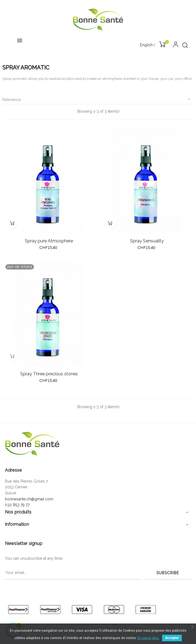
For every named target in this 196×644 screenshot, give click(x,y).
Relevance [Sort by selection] (98, 99)
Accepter (172, 638)
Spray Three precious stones (49, 374)
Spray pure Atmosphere (49, 241)
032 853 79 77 (17, 505)
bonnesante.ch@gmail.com (29, 499)
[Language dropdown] (148, 45)
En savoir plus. (148, 638)
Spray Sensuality (147, 241)
